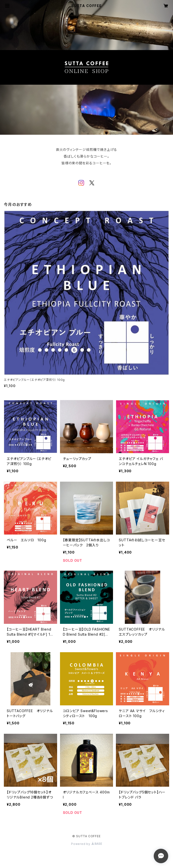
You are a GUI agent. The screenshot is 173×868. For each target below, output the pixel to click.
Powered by (86, 844)
